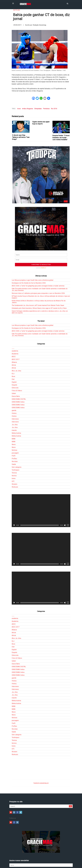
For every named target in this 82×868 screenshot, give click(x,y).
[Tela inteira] (68, 505)
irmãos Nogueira (27, 109)
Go (71, 786)
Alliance (14, 342)
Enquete (14, 365)
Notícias (17, 10)
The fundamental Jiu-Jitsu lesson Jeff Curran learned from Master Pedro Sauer (38, 286)
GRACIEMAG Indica (18, 382)
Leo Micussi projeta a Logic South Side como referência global (32, 260)
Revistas (15, 442)
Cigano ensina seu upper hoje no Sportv (41, 123)
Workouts (15, 467)
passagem (15, 433)
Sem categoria (17, 447)
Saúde (14, 444)
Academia (15, 334)
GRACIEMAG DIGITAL (19, 379)
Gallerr (14, 374)
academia (15, 331)
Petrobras (46, 109)
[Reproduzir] (14, 505)
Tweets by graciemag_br (41, 763)
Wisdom (14, 464)
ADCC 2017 (16, 340)
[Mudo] (65, 505)
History (14, 393)
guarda (14, 391)
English (14, 362)
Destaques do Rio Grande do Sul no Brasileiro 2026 (29, 263)
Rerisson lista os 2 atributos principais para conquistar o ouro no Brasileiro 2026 (38, 273)
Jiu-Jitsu (15, 405)
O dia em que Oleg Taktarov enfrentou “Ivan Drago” (21, 137)
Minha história (16, 413)
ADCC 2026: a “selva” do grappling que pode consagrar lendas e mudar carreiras (38, 266)
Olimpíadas (38, 109)
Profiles (14, 439)
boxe (19, 109)
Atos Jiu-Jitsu (16, 351)
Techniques (16, 450)
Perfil (14, 436)
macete (14, 410)
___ (13, 328)
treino (14, 459)
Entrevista (15, 368)
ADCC (14, 337)
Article (14, 345)
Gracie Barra (16, 376)
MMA (14, 419)
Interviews (15, 399)
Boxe (13, 357)
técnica (14, 456)
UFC (13, 461)
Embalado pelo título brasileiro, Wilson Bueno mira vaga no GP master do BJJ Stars (39, 288)
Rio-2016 (54, 109)
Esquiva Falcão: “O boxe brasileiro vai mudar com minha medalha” (61, 138)
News (14, 425)
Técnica (14, 453)
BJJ (13, 354)
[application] (41, 491)
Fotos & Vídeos (17, 371)
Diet (13, 359)
